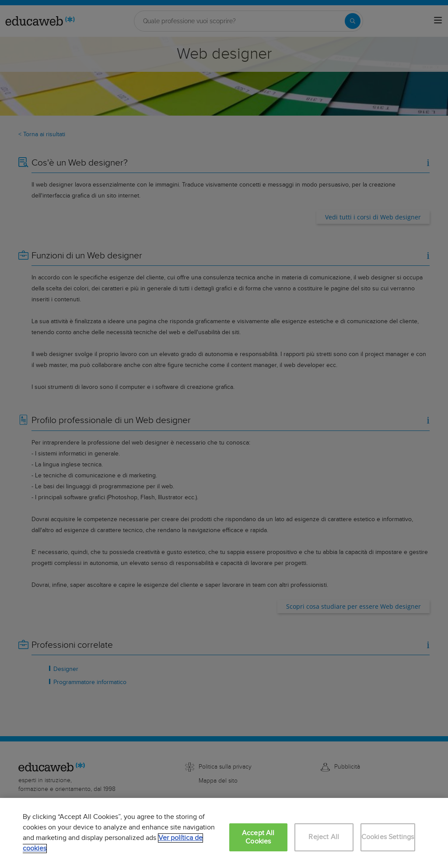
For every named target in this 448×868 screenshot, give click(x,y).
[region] (224, 833)
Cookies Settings (388, 837)
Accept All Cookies (258, 837)
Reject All (324, 837)
